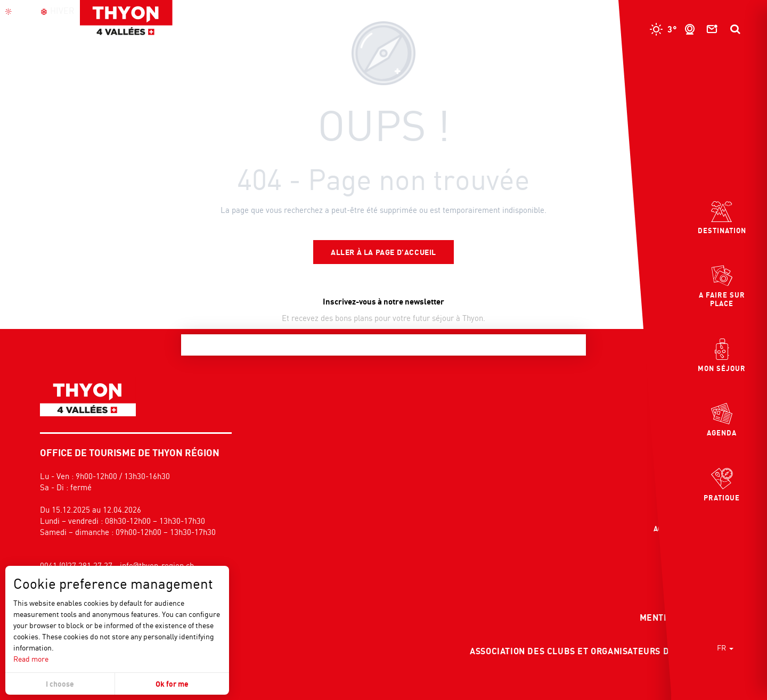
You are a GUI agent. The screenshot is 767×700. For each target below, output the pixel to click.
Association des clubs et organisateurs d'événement (597, 651)
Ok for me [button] (172, 684)
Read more (31, 659)
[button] (735, 29)
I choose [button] (60, 684)
